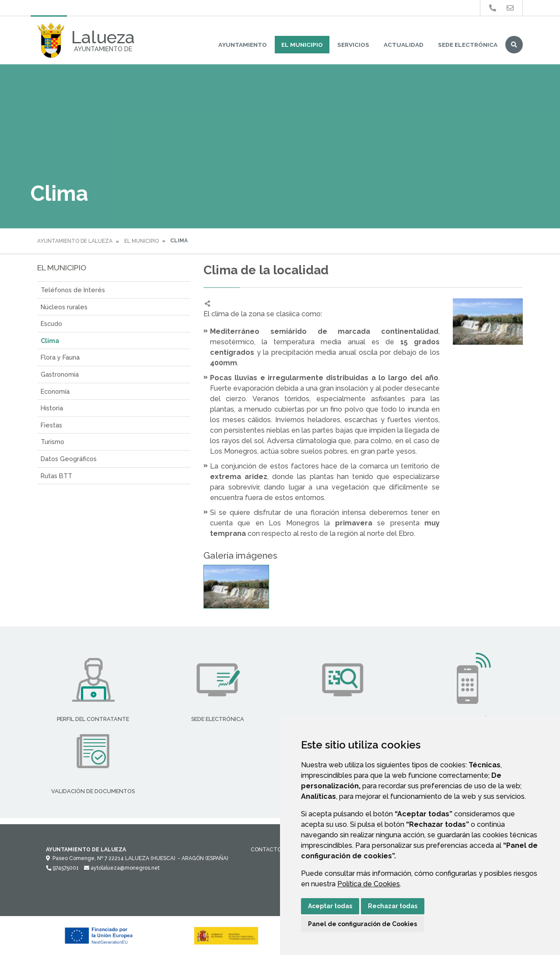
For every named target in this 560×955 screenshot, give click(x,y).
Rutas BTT (56, 476)
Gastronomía (60, 374)
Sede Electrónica (468, 45)
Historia (52, 408)
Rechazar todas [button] (393, 906)
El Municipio (302, 45)
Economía (55, 391)
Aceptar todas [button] (330, 906)
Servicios (353, 45)
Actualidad (404, 45)
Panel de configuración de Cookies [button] (362, 924)
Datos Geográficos (69, 459)
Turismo (52, 442)
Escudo (51, 324)
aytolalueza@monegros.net (122, 868)
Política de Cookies (369, 884)
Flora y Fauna (60, 357)
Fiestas (51, 425)
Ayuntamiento (243, 45)
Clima (50, 341)
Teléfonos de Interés (73, 290)
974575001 (62, 868)
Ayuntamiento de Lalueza (75, 241)
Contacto (266, 850)
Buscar (514, 45)
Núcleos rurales (64, 307)
